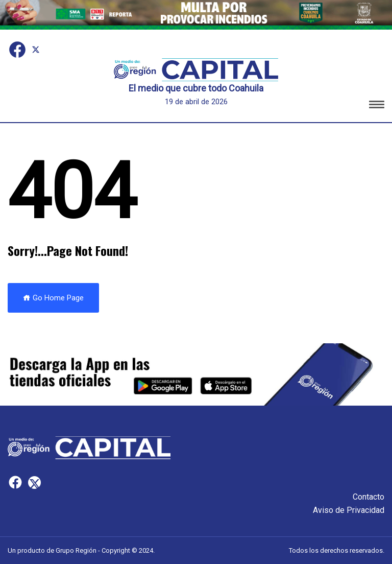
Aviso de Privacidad (349, 510)
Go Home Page (53, 298)
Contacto (369, 497)
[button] (377, 106)
